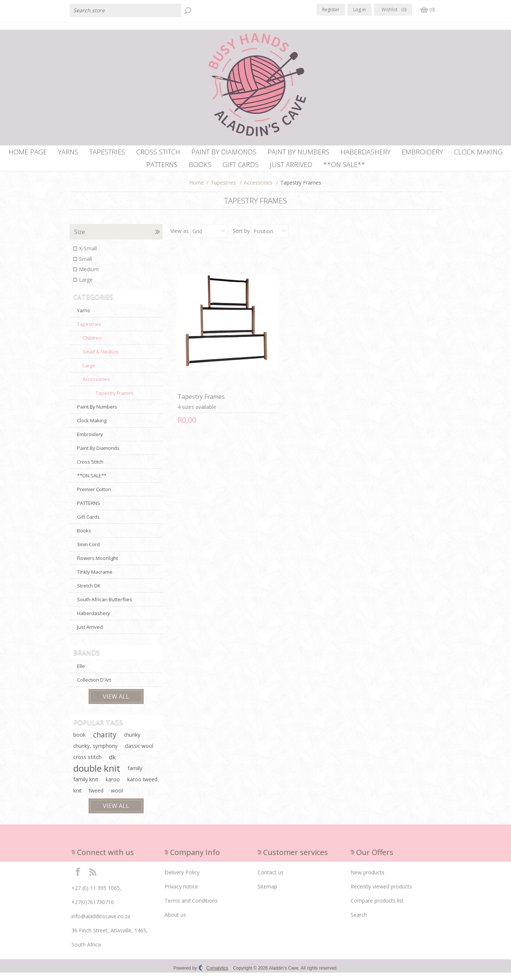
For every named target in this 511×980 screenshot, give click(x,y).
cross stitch (87, 764)
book (79, 742)
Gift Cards (88, 524)
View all (116, 704)
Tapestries (223, 190)
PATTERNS (89, 510)
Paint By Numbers (97, 414)
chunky (132, 742)
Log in (360, 9)
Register (331, 9)
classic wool (139, 753)
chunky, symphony (95, 753)
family (135, 776)
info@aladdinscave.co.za (101, 924)
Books (84, 538)
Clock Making (92, 428)
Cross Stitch (90, 469)
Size (80, 239)
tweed (96, 798)
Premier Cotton (94, 497)
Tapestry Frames (199, 373)
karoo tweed (142, 787)
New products (368, 880)
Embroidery (90, 442)
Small (85, 266)
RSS (93, 879)
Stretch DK (89, 593)
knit (77, 798)
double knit (97, 776)
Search (359, 922)
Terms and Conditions (191, 908)
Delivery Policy (182, 880)
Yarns (84, 318)
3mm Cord (88, 552)
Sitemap (267, 894)
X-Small (88, 256)
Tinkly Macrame (95, 579)
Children (92, 345)
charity (105, 742)
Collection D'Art (94, 687)
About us (175, 922)
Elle (81, 673)
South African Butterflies (105, 607)
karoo (113, 787)
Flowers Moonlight (98, 566)
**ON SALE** (92, 483)
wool (117, 798)
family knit (86, 787)
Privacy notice (181, 894)
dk (112, 765)
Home (197, 190)
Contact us (271, 880)
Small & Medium (101, 359)
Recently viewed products (381, 894)
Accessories (258, 190)
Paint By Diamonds (98, 455)
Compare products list (377, 908)
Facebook (78, 879)
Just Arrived (90, 634)
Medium (89, 277)
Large (86, 287)
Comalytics (213, 976)
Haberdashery (94, 621)
